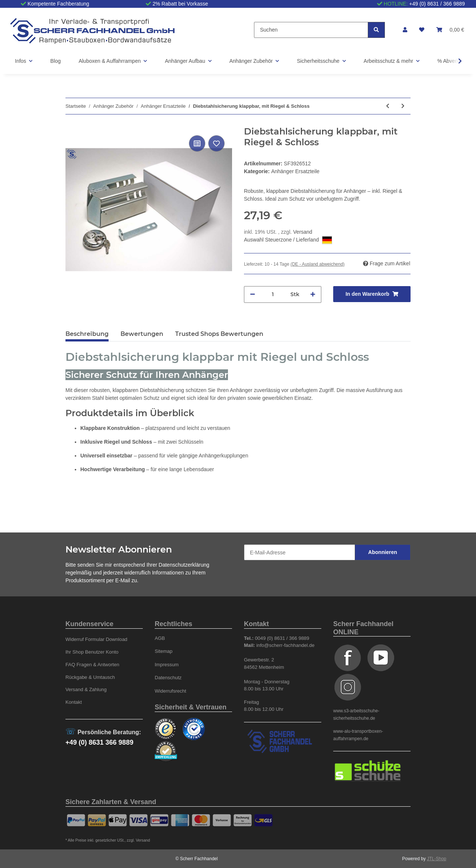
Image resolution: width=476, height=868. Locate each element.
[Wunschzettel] (422, 30)
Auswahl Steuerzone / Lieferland (288, 240)
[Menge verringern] (253, 294)
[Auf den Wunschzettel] (216, 143)
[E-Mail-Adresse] (300, 552)
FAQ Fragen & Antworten (92, 665)
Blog (55, 61)
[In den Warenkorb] (372, 294)
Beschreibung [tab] (87, 334)
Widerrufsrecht (171, 691)
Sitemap (164, 651)
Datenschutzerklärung (184, 565)
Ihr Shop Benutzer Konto (92, 652)
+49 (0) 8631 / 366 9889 (437, 4)
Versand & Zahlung (86, 689)
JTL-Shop (437, 859)
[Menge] (273, 294)
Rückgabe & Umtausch (90, 677)
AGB (160, 638)
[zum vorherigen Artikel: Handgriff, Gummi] (388, 106)
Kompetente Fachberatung (58, 4)
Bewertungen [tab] (142, 334)
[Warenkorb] (450, 30)
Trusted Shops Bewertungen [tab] (219, 334)
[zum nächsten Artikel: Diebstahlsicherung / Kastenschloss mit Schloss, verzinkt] (403, 106)
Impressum (167, 665)
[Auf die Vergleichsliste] (197, 143)
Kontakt (74, 702)
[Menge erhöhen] (313, 294)
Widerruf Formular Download (96, 639)
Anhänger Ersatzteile (295, 171)
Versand (303, 232)
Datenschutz (168, 678)
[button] (405, 30)
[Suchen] (311, 30)
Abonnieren (383, 552)
